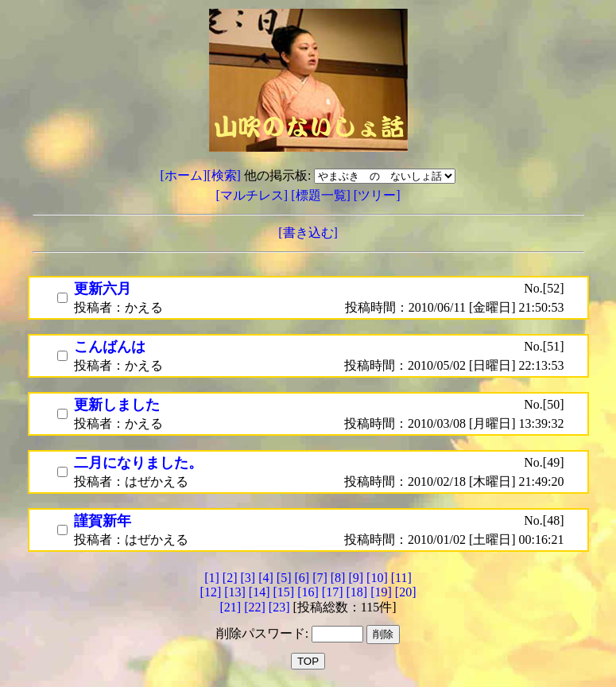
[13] (235, 592)
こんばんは (110, 347)
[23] (279, 607)
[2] (230, 578)
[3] (248, 578)
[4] (266, 578)
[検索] (224, 175)
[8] (338, 578)
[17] (333, 592)
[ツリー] (377, 195)
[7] (320, 578)
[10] (377, 578)
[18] (356, 592)
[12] (211, 592)
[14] (260, 592)
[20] (406, 592)
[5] (284, 578)
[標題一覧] (322, 195)
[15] (284, 592)
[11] (401, 578)
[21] (230, 607)
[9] (356, 578)
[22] (255, 607)
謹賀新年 (103, 521)
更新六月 (103, 289)
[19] (381, 592)
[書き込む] (308, 233)
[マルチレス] (254, 195)
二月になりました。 (138, 463)
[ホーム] (184, 175)
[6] (302, 578)
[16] (308, 592)
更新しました (117, 405)
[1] (212, 578)
